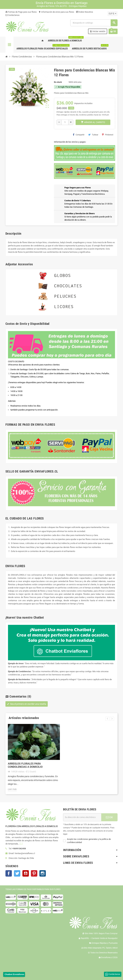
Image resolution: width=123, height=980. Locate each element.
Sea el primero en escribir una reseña (27, 704)
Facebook (9, 873)
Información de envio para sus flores (56, 12)
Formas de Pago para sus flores (21, 12)
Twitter (17, 873)
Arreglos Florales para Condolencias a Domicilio (25, 765)
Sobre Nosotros (85, 12)
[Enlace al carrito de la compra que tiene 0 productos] (113, 31)
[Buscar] (94, 23)
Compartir (79, 135)
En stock (58, 82)
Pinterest (108, 135)
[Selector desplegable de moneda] (113, 14)
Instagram (43, 873)
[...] (21, 844)
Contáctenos (12, 15)
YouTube (26, 873)
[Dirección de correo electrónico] (82, 817)
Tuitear (93, 135)
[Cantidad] (65, 122)
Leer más (12, 789)
